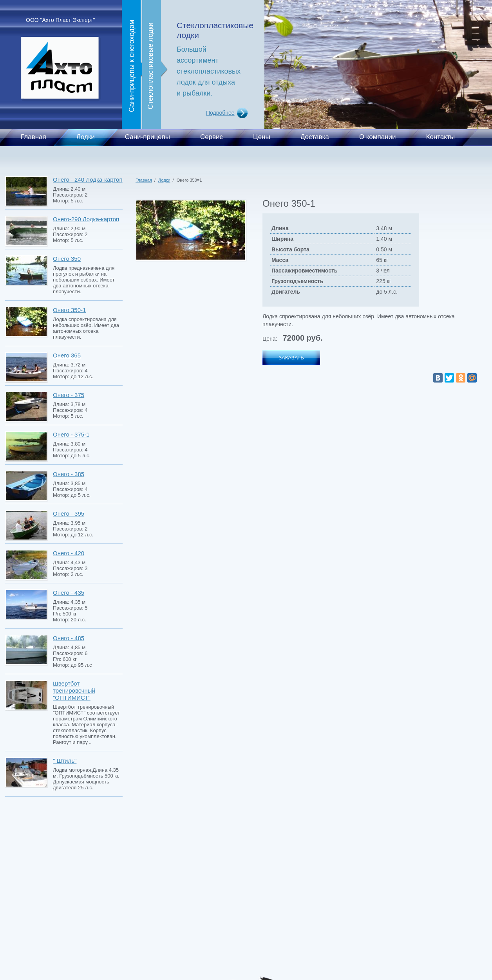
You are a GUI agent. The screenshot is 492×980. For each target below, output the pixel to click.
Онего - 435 (69, 593)
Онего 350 (67, 259)
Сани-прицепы (147, 137)
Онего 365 (67, 355)
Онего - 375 (69, 395)
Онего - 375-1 (71, 434)
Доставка (315, 137)
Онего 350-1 (69, 310)
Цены (262, 137)
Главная (33, 137)
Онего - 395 (69, 513)
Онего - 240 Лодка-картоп (88, 180)
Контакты (440, 137)
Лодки (86, 137)
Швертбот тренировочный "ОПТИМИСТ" (74, 690)
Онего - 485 (69, 638)
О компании (378, 137)
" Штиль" (65, 761)
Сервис (212, 137)
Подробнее (220, 113)
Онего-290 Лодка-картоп (86, 219)
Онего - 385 (69, 474)
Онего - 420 (69, 553)
